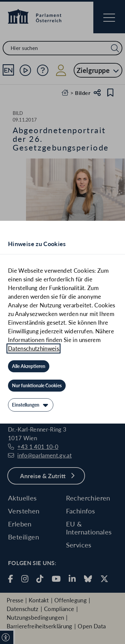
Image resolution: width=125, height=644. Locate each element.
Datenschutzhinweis (33, 348)
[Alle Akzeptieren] (29, 366)
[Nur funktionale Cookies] (37, 386)
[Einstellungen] (31, 405)
